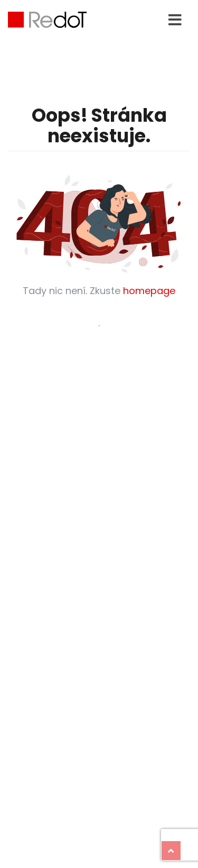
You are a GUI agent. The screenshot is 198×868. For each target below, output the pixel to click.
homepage (149, 291)
